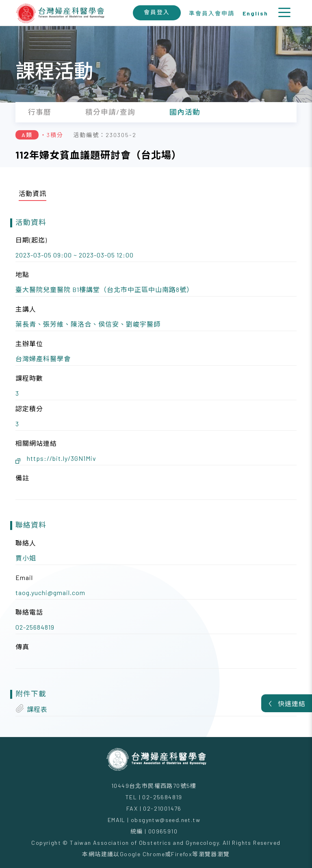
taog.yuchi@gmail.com (50, 592)
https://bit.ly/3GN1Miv (62, 458)
